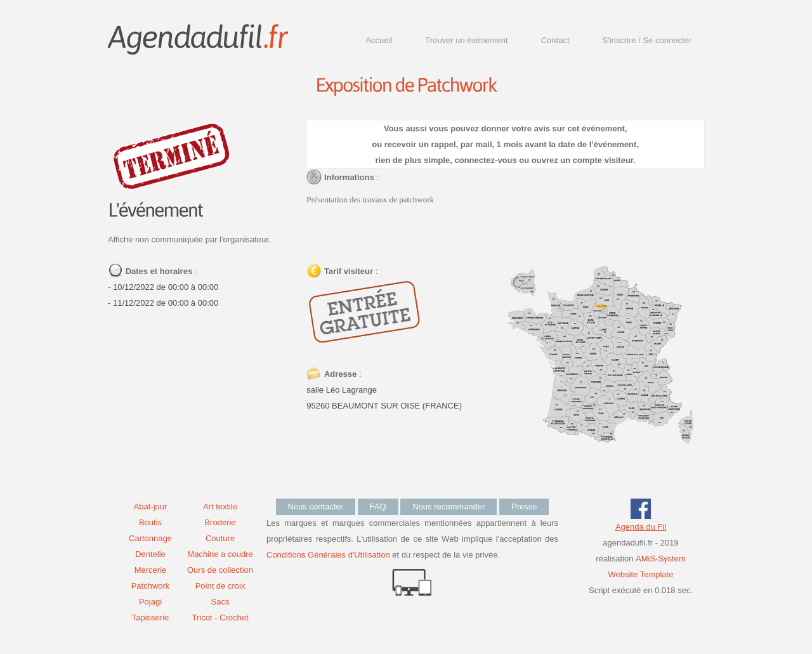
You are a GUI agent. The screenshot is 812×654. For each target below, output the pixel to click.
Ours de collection (220, 570)
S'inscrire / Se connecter (647, 40)
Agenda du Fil (641, 527)
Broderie (220, 522)
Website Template (641, 574)
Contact (555, 40)
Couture (220, 538)
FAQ (378, 507)
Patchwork (151, 586)
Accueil (379, 40)
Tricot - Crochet (220, 618)
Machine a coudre (220, 554)
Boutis (150, 522)
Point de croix (220, 586)
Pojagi (150, 602)
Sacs (220, 602)
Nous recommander (449, 507)
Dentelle (150, 554)
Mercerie (151, 570)
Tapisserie (151, 618)
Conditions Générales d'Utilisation (328, 555)
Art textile (220, 507)
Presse (524, 507)
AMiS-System (661, 559)
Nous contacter (316, 507)
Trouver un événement (466, 40)
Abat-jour (151, 507)
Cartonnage (150, 538)
